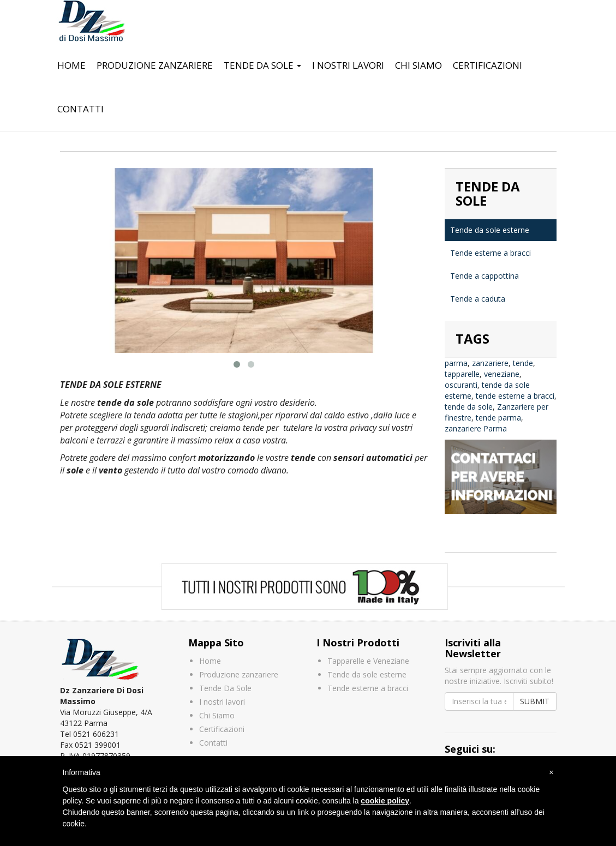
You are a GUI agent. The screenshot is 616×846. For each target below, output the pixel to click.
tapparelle (462, 374)
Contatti (80, 109)
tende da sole (469, 407)
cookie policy (385, 801)
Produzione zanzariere (155, 65)
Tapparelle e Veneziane (368, 661)
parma (456, 363)
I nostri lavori (348, 65)
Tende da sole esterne (490, 230)
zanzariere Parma (476, 428)
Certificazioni (488, 65)
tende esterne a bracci (515, 396)
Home (71, 65)
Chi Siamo (418, 65)
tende (523, 363)
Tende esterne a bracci (491, 253)
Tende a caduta (478, 299)
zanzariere (490, 363)
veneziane (502, 374)
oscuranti (461, 385)
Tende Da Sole (262, 65)
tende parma (498, 418)
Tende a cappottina (485, 276)
